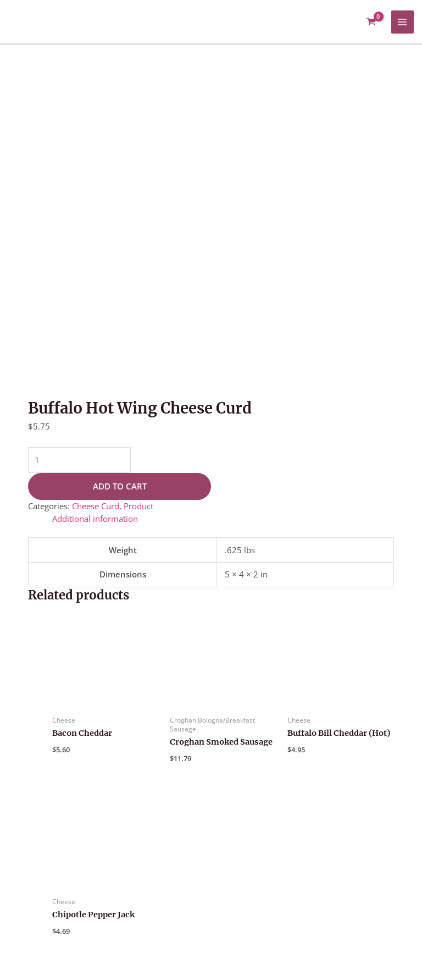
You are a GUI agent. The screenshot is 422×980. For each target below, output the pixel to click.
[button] (321, 870)
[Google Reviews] (402, 927)
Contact (323, 885)
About (309, 870)
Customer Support (327, 857)
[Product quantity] (79, 144)
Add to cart (120, 170)
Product (138, 190)
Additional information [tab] (95, 202)
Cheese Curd (96, 190)
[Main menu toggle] (403, 22)
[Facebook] (377, 927)
